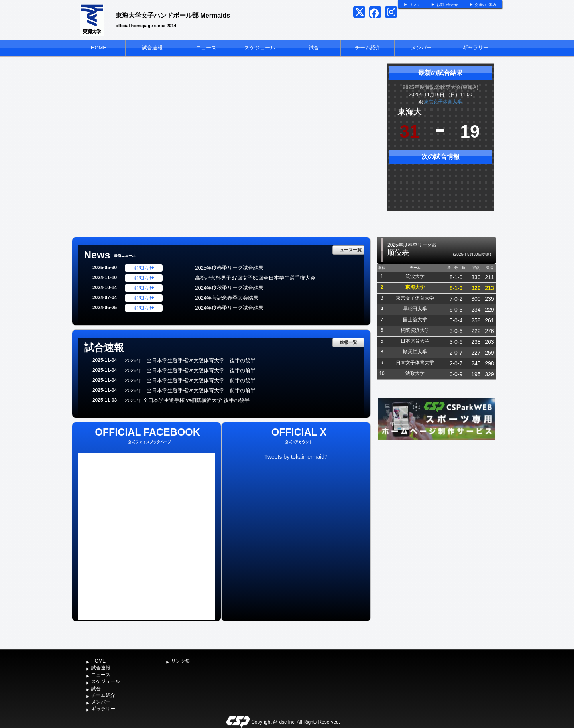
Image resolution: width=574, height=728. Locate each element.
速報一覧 (348, 342)
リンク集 (181, 661)
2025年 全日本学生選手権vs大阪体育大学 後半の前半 (190, 370)
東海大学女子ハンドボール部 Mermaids (173, 15)
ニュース (206, 48)
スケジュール (260, 48)
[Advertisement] (436, 501)
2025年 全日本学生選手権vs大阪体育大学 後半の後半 (190, 360)
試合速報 (152, 48)
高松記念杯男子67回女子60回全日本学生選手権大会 (255, 278)
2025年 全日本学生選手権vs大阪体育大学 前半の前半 (190, 390)
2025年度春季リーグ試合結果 (229, 268)
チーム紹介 (368, 48)
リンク (414, 5)
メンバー (421, 48)
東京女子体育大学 (443, 102)
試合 (314, 48)
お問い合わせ (447, 5)
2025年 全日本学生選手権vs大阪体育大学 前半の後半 (190, 380)
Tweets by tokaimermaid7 (296, 457)
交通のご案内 (486, 5)
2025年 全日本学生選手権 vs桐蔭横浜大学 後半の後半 (187, 400)
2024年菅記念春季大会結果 (227, 298)
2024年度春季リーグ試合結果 (229, 308)
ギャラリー (475, 48)
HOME (99, 48)
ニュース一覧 (348, 250)
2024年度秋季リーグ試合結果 (229, 288)
